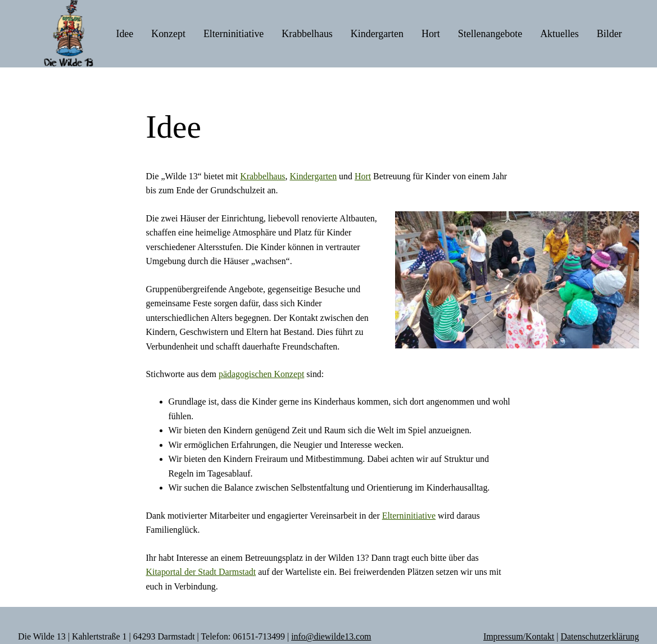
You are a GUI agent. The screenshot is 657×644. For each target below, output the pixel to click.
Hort (363, 176)
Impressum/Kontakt (519, 636)
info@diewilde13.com (331, 636)
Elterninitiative (409, 516)
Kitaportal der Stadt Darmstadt (201, 572)
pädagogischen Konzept (261, 374)
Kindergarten (314, 176)
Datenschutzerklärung (600, 636)
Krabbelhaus (262, 176)
